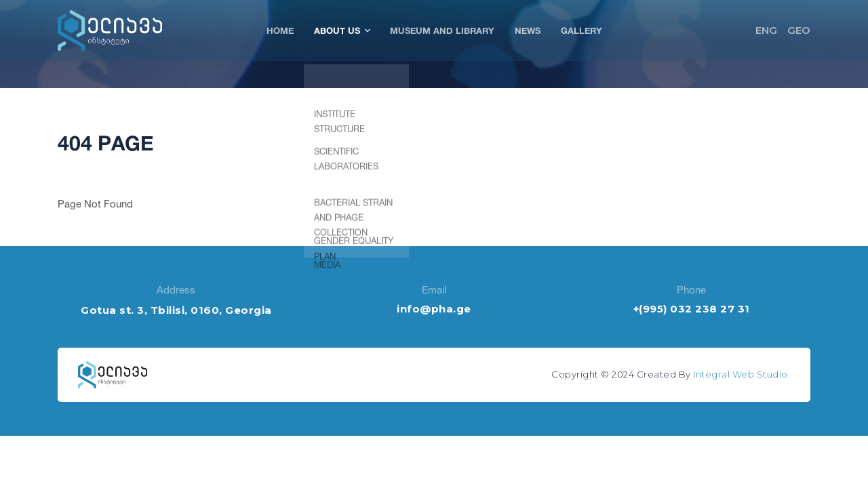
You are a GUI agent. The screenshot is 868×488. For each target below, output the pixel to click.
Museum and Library (442, 30)
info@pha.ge (434, 309)
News (528, 30)
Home (280, 30)
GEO (799, 30)
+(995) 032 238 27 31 (692, 309)
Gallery (581, 30)
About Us (342, 30)
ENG (766, 30)
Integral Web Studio (741, 374)
